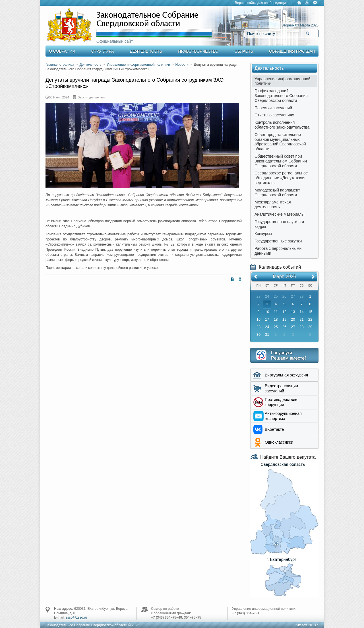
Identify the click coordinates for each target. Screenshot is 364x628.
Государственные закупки (278, 241)
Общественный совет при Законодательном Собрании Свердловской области (281, 161)
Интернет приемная (284, 355)
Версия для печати (91, 97)
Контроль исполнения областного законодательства (282, 125)
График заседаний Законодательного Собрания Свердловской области (281, 96)
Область (244, 51)
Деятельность (146, 51)
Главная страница (60, 65)
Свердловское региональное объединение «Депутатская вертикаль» (281, 178)
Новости (182, 65)
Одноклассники (279, 442)
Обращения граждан (292, 51)
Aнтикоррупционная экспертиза (283, 416)
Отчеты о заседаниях (274, 115)
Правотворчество (198, 51)
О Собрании (62, 51)
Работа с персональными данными (278, 251)
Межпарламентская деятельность (273, 204)
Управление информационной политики (138, 65)
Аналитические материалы (280, 214)
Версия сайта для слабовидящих (261, 3)
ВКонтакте (274, 429)
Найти (308, 34)
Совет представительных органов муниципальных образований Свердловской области (280, 142)
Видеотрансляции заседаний (281, 388)
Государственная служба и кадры (279, 224)
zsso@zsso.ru (76, 617)
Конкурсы (263, 234)
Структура (103, 51)
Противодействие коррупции (281, 402)
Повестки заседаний (273, 108)
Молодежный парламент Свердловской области (277, 192)
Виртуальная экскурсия (286, 375)
